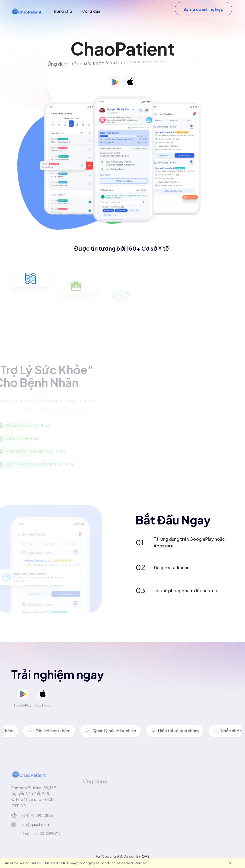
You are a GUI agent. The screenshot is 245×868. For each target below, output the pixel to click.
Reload (141, 863)
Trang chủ (62, 11)
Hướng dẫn (90, 11)
